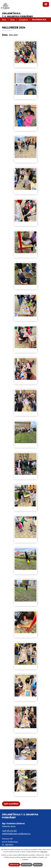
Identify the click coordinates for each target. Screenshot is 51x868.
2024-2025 (13, 35)
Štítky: (5, 35)
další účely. (44, 852)
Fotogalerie (23, 20)
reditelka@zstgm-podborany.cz (16, 834)
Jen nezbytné (26, 865)
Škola (12, 20)
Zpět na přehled (11, 804)
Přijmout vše (14, 865)
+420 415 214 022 (9, 831)
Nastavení (38, 865)
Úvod (4, 20)
